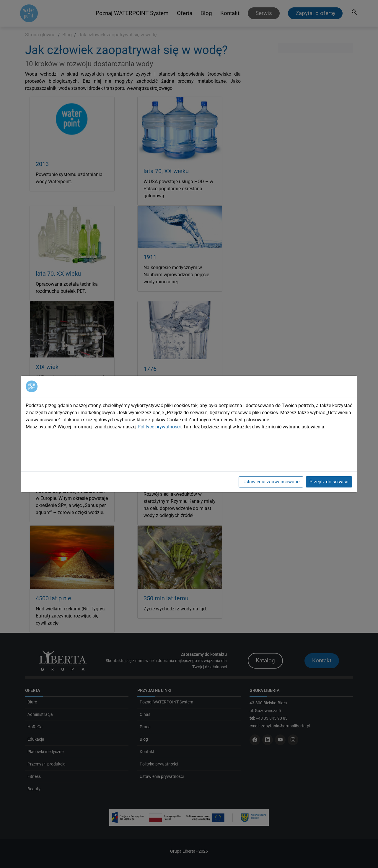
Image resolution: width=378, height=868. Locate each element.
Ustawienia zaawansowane (271, 482)
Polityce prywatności (159, 427)
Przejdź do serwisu (329, 482)
